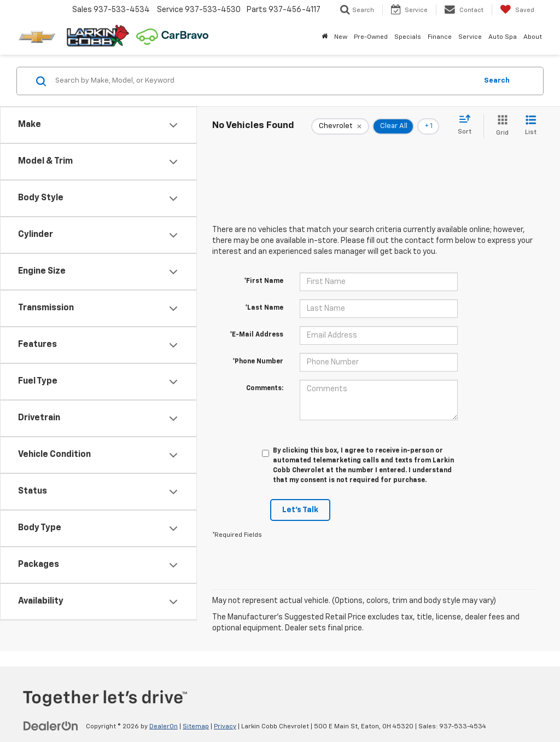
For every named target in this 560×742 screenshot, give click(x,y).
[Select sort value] (468, 125)
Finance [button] (440, 37)
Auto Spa (503, 37)
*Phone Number (258, 362)
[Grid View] (500, 126)
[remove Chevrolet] (340, 126)
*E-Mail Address (256, 335)
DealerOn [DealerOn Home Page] (164, 727)
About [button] (533, 37)
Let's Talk (300, 510)
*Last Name (264, 308)
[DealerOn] (51, 726)
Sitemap (196, 727)
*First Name (264, 281)
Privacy (225, 727)
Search (497, 81)
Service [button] (470, 37)
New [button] (341, 37)
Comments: (265, 389)
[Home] (325, 37)
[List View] (531, 126)
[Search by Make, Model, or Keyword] (264, 81)
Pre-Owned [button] (371, 37)
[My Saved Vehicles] (517, 10)
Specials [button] (408, 37)
